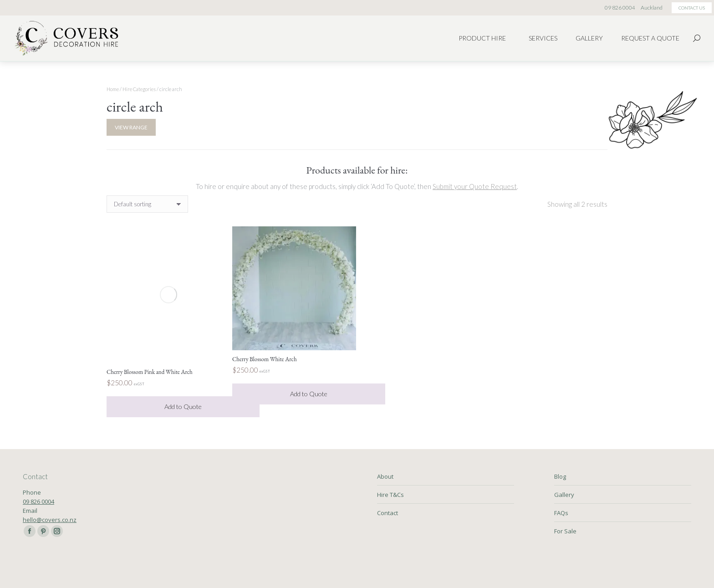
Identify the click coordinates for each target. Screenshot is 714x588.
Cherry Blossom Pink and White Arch (150, 372)
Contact (388, 513)
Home (113, 89)
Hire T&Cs (390, 495)
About (385, 476)
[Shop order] (147, 204)
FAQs (561, 513)
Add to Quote (183, 406)
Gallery (564, 495)
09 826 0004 (38, 501)
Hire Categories (139, 89)
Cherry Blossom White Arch (265, 359)
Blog (560, 476)
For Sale (565, 531)
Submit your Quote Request (475, 186)
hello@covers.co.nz (50, 520)
